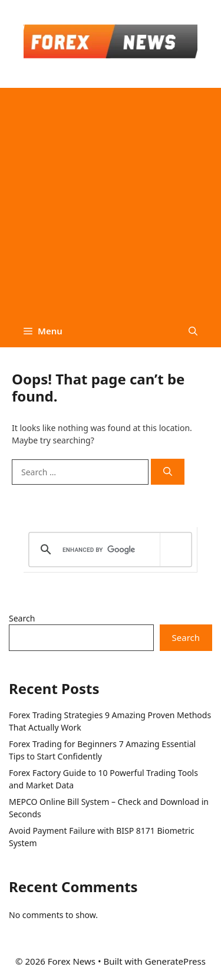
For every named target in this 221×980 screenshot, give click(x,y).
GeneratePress (175, 961)
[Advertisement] (111, 198)
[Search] (168, 472)
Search (22, 618)
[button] (193, 331)
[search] (108, 550)
